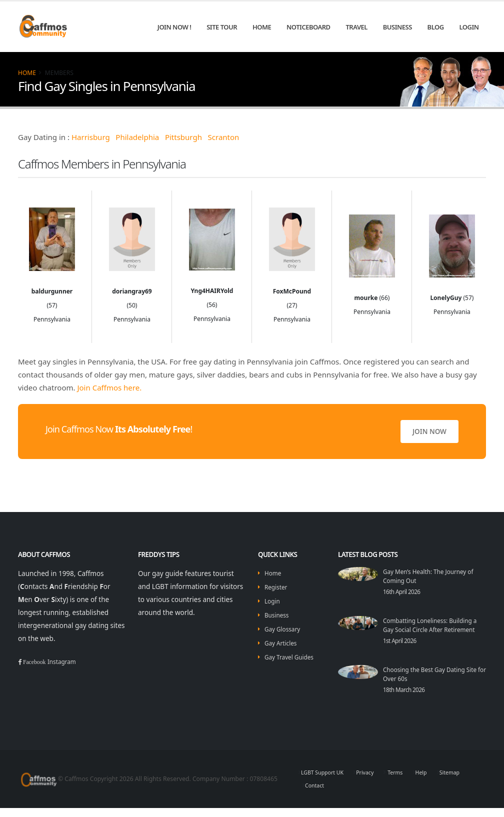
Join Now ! (174, 27)
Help (433, 781)
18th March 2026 (407, 698)
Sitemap (465, 781)
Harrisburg (91, 137)
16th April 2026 (404, 591)
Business (397, 27)
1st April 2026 (402, 649)
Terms (405, 781)
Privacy (373, 781)
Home (262, 27)
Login (469, 27)
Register (277, 587)
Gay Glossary (285, 629)
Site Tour (222, 27)
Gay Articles (283, 643)
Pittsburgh (183, 137)
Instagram (68, 661)
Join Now (429, 431)
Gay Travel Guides (293, 657)
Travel (356, 27)
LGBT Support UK (325, 781)
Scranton (224, 137)
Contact (316, 794)
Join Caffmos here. (109, 387)
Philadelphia (137, 137)
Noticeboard (308, 27)
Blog (436, 27)
